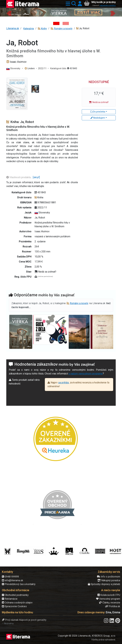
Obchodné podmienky (15, 595)
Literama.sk (13, 28)
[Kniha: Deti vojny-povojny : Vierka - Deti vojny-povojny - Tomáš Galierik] (56, 23)
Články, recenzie (110, 603)
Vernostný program (108, 599)
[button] (67, 4)
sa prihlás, (64, 383)
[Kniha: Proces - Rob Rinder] (66, 23)
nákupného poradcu (108, 5)
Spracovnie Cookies (14, 606)
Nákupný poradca (109, 580)
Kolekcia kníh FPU (109, 595)
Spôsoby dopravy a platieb (104, 584)
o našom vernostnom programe (86, 374)
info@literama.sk (12, 580)
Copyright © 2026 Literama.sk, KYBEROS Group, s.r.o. (87, 636)
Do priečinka (98, 112)
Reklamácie (10, 599)
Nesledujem (98, 118)
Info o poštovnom (109, 577)
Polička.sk (113, 606)
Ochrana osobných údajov (17, 603)
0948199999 (10, 577)
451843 (72, 68)
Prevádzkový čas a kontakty (19, 584)
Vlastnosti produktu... (20, 177)
